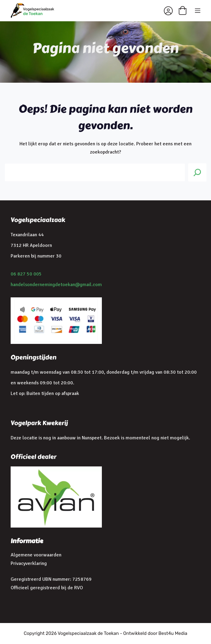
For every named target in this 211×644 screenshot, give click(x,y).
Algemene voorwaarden (36, 555)
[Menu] (198, 11)
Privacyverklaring (29, 563)
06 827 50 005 (26, 274)
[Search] (197, 172)
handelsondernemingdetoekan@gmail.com (56, 285)
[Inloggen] (168, 11)
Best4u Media (173, 633)
